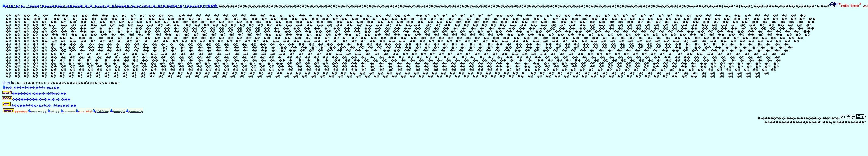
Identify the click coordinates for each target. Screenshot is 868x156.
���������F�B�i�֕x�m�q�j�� (36, 99)
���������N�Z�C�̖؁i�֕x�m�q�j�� (39, 105)
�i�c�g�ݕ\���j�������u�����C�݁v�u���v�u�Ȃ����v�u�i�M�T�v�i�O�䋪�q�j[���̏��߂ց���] (124, 6)
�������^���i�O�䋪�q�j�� (34, 93)
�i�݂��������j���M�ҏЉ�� (30, 87)
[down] (7, 82)
